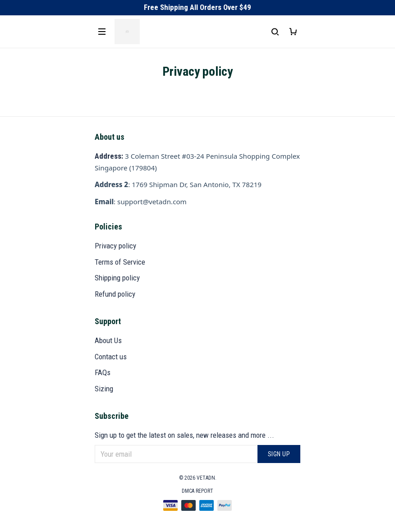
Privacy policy (115, 246)
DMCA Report (197, 491)
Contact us (111, 357)
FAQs (103, 372)
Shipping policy (117, 278)
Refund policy (115, 294)
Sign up (279, 454)
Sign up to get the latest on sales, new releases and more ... (184, 435)
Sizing (104, 389)
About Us (108, 340)
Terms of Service (120, 262)
